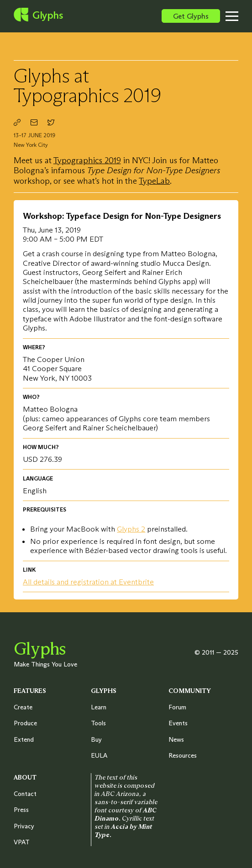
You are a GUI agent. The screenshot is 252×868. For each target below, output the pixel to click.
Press (21, 810)
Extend (24, 739)
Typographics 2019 (87, 160)
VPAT (22, 842)
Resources (183, 755)
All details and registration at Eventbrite (88, 582)
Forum (177, 707)
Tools (98, 723)
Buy (96, 739)
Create (23, 707)
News (176, 739)
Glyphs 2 (131, 529)
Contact (25, 794)
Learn (99, 707)
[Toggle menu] (239, 16)
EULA (99, 755)
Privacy (24, 826)
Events (178, 723)
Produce (25, 723)
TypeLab (154, 181)
